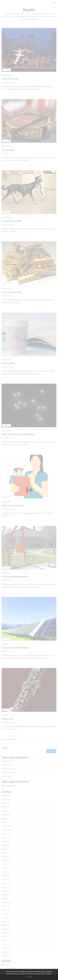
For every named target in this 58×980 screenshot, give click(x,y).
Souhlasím (29, 977)
